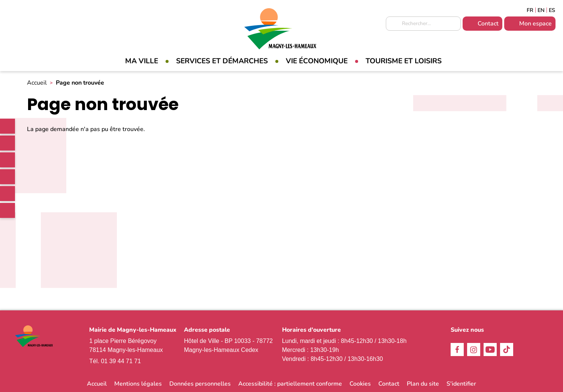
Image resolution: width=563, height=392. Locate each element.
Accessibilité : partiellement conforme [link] (290, 384)
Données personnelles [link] (200, 384)
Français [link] (530, 10)
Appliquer (393, 24)
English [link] (541, 10)
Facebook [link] (7, 143)
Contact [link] (488, 24)
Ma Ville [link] (142, 61)
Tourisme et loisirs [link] (404, 61)
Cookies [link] (360, 384)
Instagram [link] (7, 160)
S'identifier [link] (461, 384)
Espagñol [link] (552, 10)
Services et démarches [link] (222, 61)
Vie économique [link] (317, 61)
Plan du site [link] (423, 384)
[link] (7, 126)
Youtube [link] (7, 194)
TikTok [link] (7, 177)
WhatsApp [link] (7, 210)
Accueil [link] (37, 83)
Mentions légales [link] (138, 384)
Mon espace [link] (535, 24)
